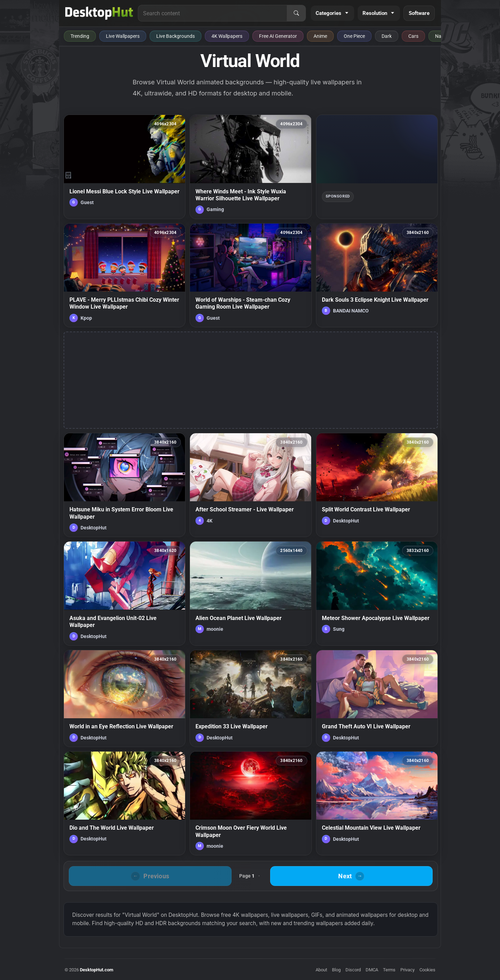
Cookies (427, 970)
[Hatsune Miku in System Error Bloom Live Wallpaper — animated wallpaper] (124, 485)
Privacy (407, 970)
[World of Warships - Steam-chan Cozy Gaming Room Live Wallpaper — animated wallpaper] (251, 275)
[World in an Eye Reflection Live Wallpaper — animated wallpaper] (124, 698)
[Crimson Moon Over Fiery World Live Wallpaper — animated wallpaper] (251, 803)
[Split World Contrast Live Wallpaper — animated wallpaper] (377, 485)
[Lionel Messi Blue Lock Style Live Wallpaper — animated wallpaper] (124, 167)
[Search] (296, 13)
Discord (353, 970)
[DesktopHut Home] (99, 13)
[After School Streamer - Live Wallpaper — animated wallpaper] (251, 485)
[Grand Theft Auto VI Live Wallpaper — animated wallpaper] (377, 698)
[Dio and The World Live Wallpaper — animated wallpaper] (124, 803)
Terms (389, 970)
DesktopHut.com (97, 970)
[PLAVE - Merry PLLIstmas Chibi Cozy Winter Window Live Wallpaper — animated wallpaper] (124, 275)
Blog (336, 970)
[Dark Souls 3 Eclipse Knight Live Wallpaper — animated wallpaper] (377, 275)
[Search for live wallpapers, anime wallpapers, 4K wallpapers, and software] (212, 13)
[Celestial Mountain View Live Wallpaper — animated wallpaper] (377, 803)
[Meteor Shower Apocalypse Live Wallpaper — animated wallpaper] (377, 593)
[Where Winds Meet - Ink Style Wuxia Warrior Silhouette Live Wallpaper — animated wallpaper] (251, 167)
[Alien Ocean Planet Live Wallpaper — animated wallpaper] (251, 593)
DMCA (372, 970)
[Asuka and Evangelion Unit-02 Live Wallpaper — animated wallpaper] (124, 593)
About (321, 970)
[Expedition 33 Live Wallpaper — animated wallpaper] (251, 698)
